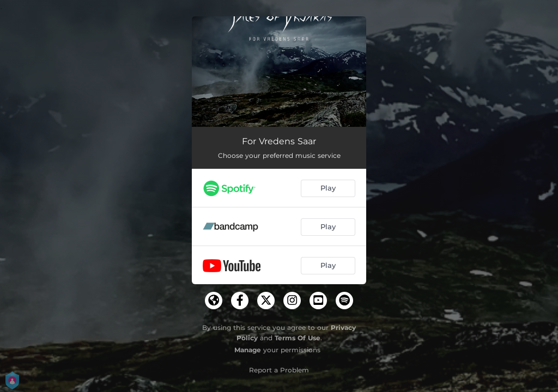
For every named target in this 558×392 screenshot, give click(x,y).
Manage (248, 350)
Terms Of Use (298, 338)
